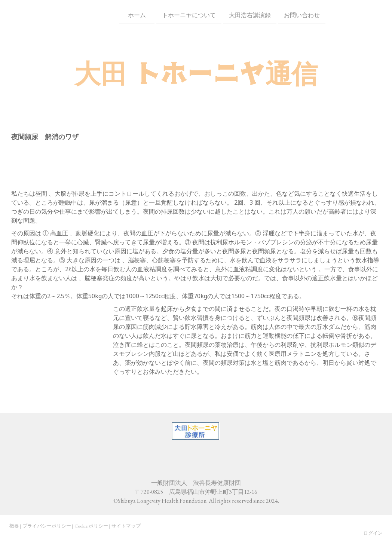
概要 (14, 526)
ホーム (114, 14)
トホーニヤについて (163, 14)
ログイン (373, 533)
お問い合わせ (276, 14)
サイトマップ (126, 526)
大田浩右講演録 (224, 14)
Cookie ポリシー (91, 526)
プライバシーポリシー (47, 526)
